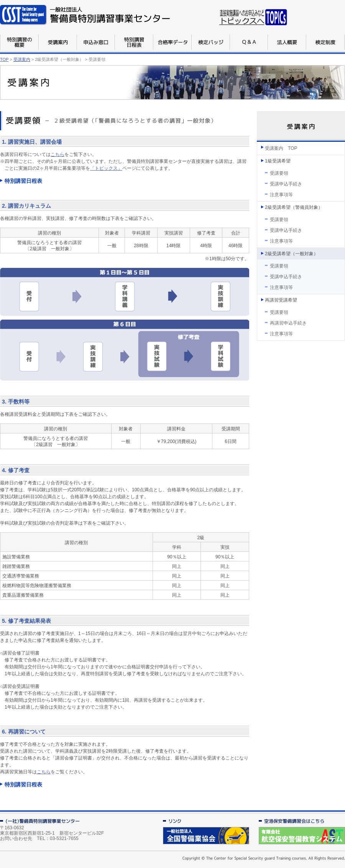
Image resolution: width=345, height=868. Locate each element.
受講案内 (22, 59)
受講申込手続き (286, 184)
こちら (58, 154)
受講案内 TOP (281, 148)
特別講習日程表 (23, 181)
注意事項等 (281, 195)
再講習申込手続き (288, 323)
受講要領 (279, 173)
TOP (4, 59)
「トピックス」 (106, 168)
